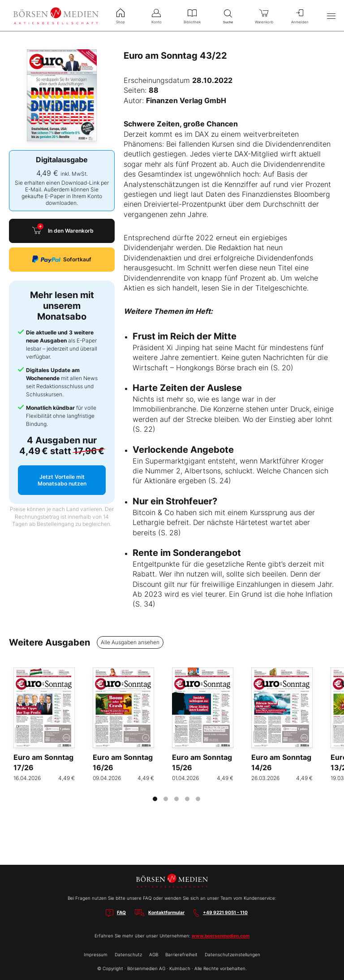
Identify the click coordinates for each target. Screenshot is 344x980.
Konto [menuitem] (156, 15)
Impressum (96, 954)
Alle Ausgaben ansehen (130, 642)
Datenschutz (128, 954)
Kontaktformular (166, 912)
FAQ (121, 912)
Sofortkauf (62, 259)
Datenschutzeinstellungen (232, 954)
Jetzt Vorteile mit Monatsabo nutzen (62, 480)
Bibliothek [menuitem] (192, 15)
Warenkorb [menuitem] (264, 15)
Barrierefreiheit (181, 954)
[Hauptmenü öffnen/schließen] (331, 16)
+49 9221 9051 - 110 (225, 912)
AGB (154, 954)
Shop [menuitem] (120, 15)
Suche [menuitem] (228, 15)
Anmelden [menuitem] (300, 15)
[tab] (155, 799)
